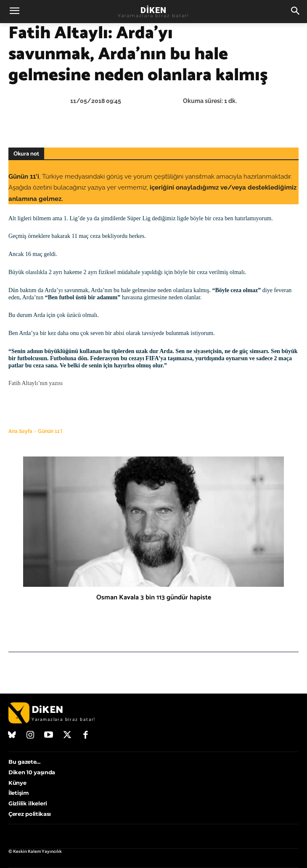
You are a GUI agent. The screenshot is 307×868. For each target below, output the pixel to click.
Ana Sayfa (20, 431)
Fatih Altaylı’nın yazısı (36, 383)
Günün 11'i (50, 431)
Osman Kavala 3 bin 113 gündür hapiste (154, 598)
